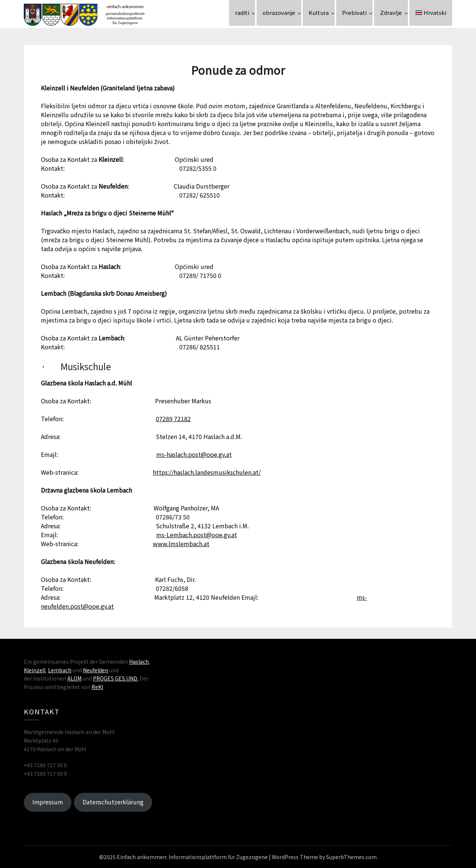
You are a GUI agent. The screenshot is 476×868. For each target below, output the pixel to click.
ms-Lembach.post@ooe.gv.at (197, 535)
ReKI (97, 687)
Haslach (139, 662)
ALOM (74, 678)
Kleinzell (35, 670)
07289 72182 (173, 419)
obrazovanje (279, 12)
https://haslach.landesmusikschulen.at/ (207, 472)
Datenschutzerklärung (113, 802)
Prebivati (354, 12)
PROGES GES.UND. (116, 678)
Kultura (319, 12)
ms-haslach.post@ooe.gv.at (194, 454)
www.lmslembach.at (181, 544)
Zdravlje (391, 12)
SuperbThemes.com (351, 857)
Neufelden (96, 670)
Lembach (60, 670)
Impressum (48, 802)
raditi (242, 12)
